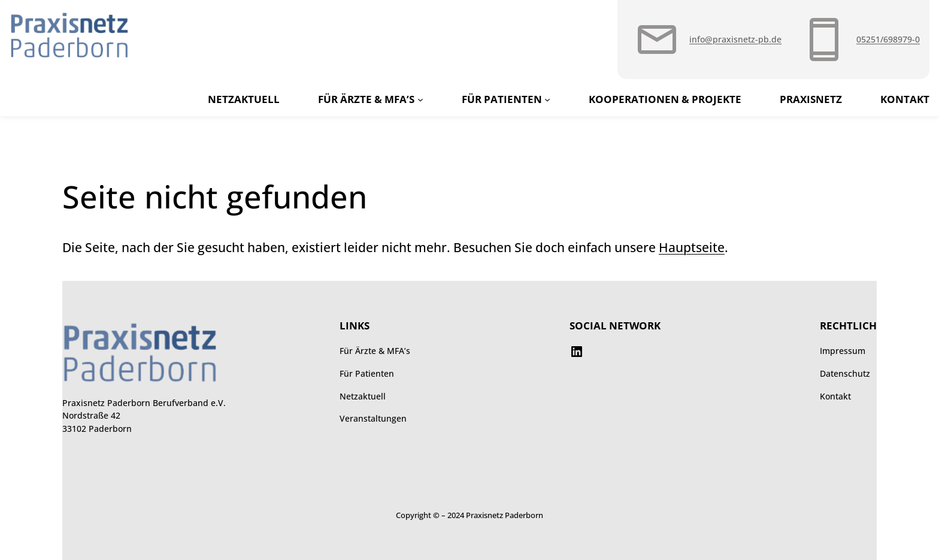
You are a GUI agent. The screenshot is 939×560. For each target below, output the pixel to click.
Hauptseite (692, 247)
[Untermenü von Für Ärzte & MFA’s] (420, 99)
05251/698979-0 (888, 39)
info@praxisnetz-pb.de (735, 39)
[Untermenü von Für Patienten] (547, 99)
